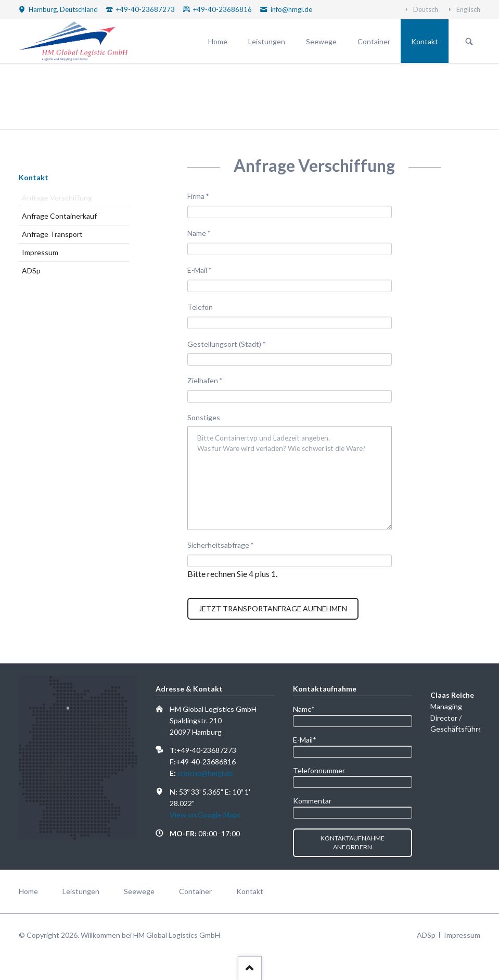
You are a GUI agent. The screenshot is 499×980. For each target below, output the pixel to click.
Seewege (321, 41)
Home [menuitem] (28, 891)
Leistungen (267, 41)
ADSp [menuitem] (426, 935)
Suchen (469, 42)
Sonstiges (204, 417)
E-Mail (204, 269)
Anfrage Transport (52, 234)
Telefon (200, 307)
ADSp (31, 271)
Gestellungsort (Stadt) (227, 343)
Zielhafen (205, 380)
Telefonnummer (319, 770)
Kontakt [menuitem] (250, 891)
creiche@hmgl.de (205, 773)
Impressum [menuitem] (462, 935)
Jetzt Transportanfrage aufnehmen (273, 608)
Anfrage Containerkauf (59, 216)
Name (204, 233)
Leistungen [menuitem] (81, 891)
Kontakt (425, 41)
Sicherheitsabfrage (221, 544)
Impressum (40, 252)
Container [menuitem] (195, 891)
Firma (204, 196)
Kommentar (312, 801)
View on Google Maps (205, 815)
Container (374, 41)
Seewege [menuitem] (139, 891)
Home (218, 41)
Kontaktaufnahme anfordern (353, 843)
